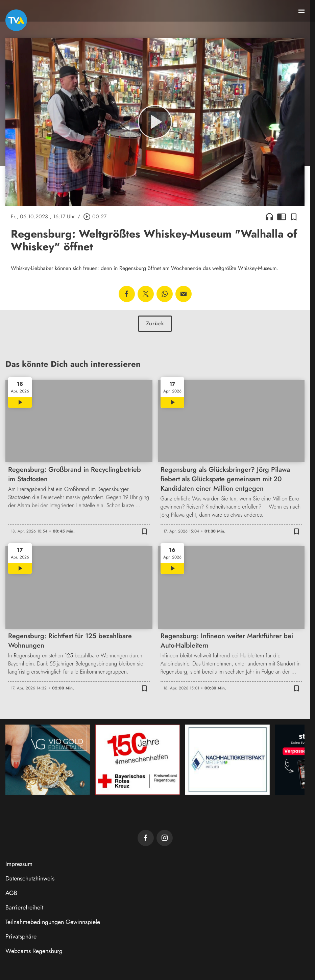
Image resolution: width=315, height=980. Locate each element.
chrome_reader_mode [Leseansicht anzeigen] (282, 217)
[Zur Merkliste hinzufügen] (294, 217)
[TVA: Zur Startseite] (16, 20)
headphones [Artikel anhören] (269, 217)
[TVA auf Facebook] (146, 838)
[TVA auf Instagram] (165, 838)
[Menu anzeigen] (301, 11)
